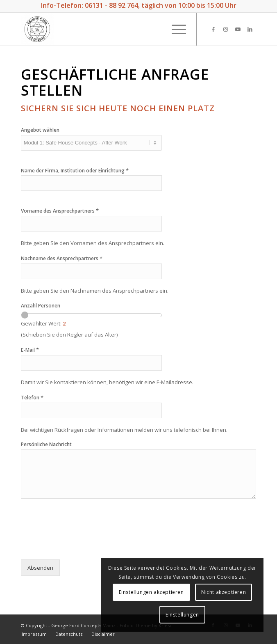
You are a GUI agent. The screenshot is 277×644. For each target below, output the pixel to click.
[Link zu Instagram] (225, 29)
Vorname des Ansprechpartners (60, 211)
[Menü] (175, 29)
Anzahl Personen (41, 306)
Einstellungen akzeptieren (189, 592)
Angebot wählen (40, 130)
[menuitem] (34, 634)
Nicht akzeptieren (163, 615)
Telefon (32, 398)
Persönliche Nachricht (46, 445)
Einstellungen (220, 615)
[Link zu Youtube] (238, 29)
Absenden (40, 568)
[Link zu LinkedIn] (250, 29)
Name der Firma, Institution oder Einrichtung (75, 171)
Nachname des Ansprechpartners (62, 258)
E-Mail (30, 350)
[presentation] (83, 546)
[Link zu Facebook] (213, 29)
